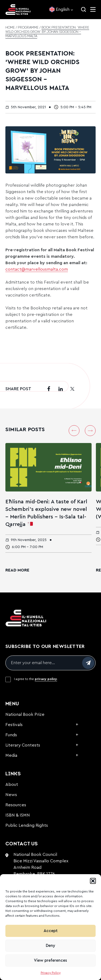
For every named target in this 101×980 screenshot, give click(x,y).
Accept (51, 931)
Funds (11, 735)
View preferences (50, 960)
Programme (28, 28)
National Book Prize (25, 714)
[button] (93, 881)
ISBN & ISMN (18, 815)
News (11, 795)
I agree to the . (36, 679)
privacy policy (46, 679)
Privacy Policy (51, 973)
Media (11, 755)
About (12, 784)
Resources (16, 805)
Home (10, 28)
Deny (50, 946)
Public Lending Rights (27, 825)
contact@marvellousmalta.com (37, 269)
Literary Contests (23, 745)
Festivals (14, 725)
